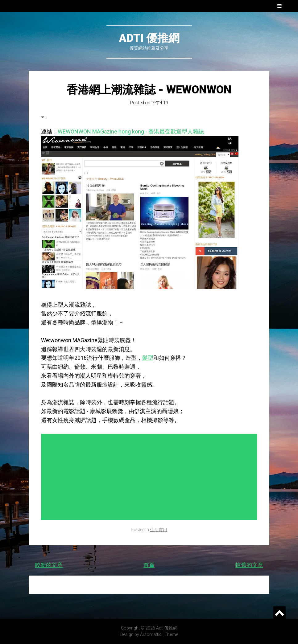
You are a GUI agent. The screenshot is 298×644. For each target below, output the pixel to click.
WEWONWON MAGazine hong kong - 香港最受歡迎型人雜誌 (131, 131)
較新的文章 (49, 565)
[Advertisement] (151, 477)
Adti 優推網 (149, 38)
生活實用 (159, 530)
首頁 (149, 565)
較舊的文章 (249, 565)
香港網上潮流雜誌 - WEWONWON (149, 90)
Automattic (151, 634)
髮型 (148, 358)
